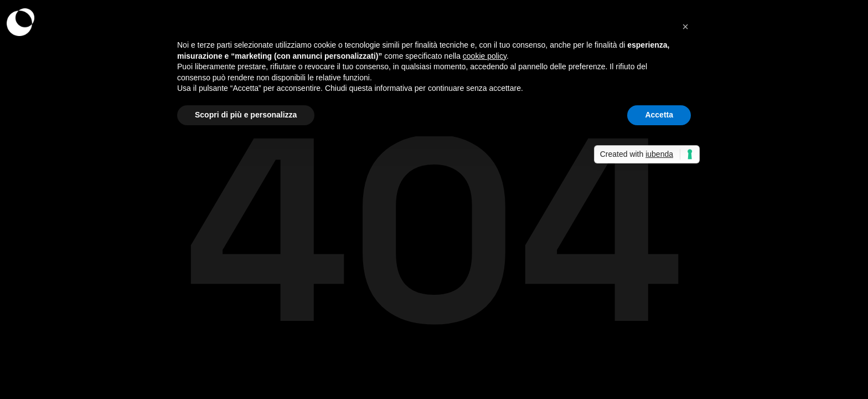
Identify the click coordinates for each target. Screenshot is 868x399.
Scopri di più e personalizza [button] (246, 115)
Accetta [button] (659, 115)
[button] (685, 27)
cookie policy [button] (485, 56)
